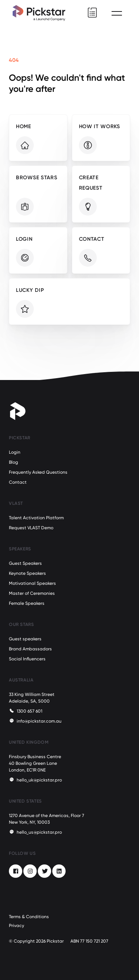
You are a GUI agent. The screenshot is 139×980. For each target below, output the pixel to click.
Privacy (16, 926)
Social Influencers (27, 659)
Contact (18, 482)
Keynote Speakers (27, 573)
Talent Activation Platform (36, 518)
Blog (14, 462)
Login (15, 452)
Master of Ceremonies (32, 593)
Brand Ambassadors (30, 649)
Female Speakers (27, 603)
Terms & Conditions (29, 917)
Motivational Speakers (32, 583)
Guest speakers (25, 639)
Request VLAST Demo (31, 528)
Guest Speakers (25, 563)
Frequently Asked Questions (38, 472)
